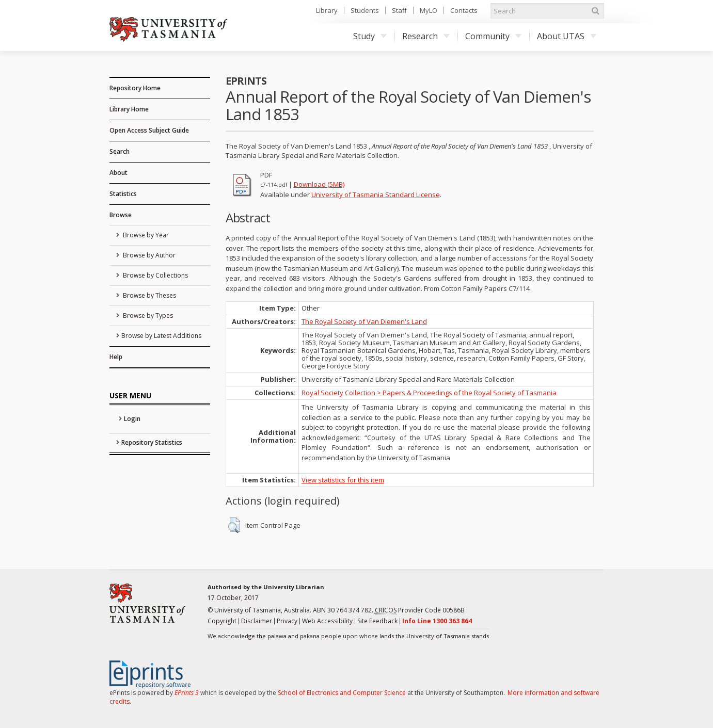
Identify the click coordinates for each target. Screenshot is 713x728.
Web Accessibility (327, 621)
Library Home (129, 109)
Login (132, 419)
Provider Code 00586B (420, 610)
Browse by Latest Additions (161, 336)
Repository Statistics (152, 442)
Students (365, 10)
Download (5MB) (319, 184)
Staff (399, 10)
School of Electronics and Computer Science (342, 693)
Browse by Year (145, 235)
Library (327, 10)
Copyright (222, 621)
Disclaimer (257, 621)
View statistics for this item (343, 480)
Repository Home (135, 88)
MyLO (429, 10)
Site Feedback (377, 621)
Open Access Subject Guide (149, 130)
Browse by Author (148, 255)
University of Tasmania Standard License (376, 195)
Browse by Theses (149, 295)
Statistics (123, 194)
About (118, 173)
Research (426, 36)
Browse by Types (147, 316)
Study (370, 36)
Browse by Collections (155, 275)
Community (493, 36)
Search (120, 151)
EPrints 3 (187, 693)
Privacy (287, 621)
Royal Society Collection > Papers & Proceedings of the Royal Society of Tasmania (429, 393)
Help (116, 357)
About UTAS (567, 36)
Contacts (464, 10)
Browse (121, 215)
